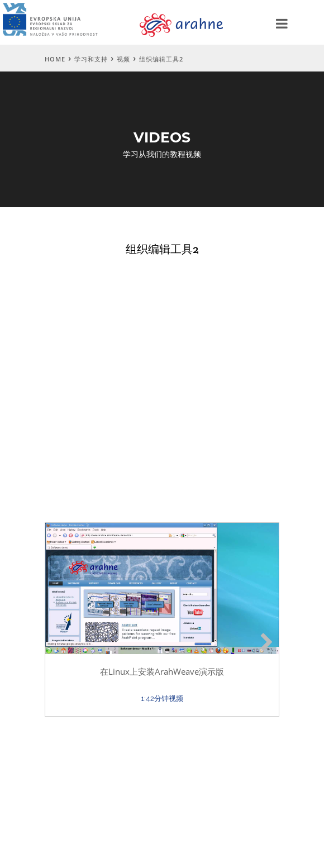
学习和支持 (91, 59)
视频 (123, 59)
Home (55, 59)
